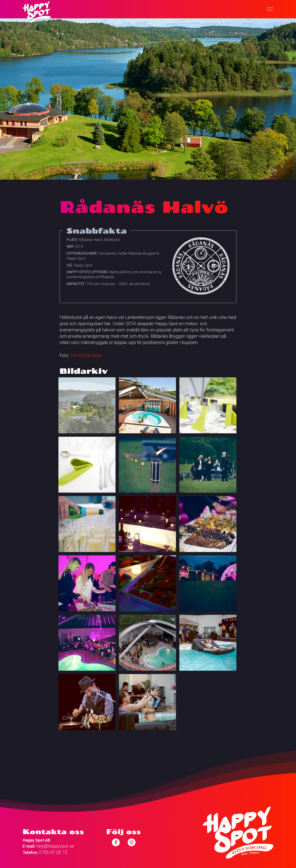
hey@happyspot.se (55, 846)
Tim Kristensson (86, 355)
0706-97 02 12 (53, 852)
